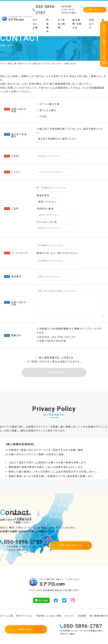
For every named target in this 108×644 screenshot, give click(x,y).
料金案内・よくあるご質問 (49, 616)
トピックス (69, 616)
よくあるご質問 (62, 24)
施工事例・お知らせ (77, 24)
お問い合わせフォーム (71, 545)
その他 (42, 116)
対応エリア (92, 24)
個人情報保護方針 (60, 84)
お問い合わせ (95, 10)
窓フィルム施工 (46, 110)
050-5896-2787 (23, 542)
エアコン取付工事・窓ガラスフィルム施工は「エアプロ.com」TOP (30, 64)
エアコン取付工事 (48, 104)
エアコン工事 (35, 24)
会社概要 (82, 616)
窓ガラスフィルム (25, 616)
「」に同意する (54, 358)
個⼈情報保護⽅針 (49, 358)
